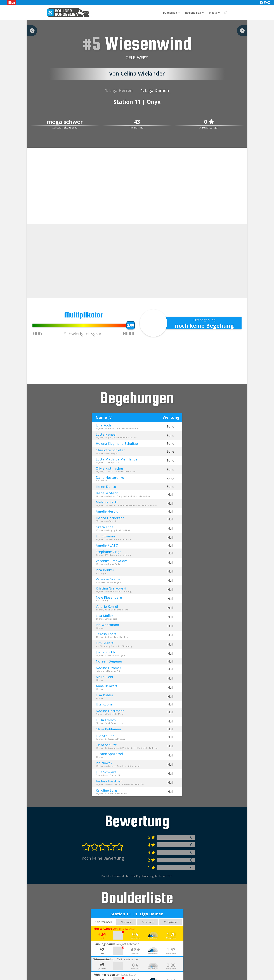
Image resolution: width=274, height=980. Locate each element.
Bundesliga (170, 13)
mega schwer (65, 122)
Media (213, 13)
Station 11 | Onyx (137, 102)
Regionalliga (193, 13)
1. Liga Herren (119, 90)
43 (137, 122)
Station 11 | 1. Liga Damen (137, 915)
